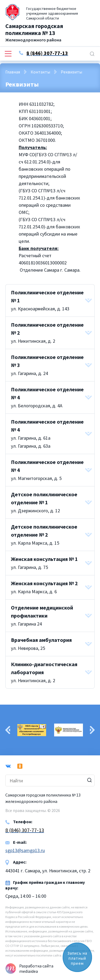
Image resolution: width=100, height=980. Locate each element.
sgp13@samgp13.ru (25, 850)
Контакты (40, 72)
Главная (13, 72)
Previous (8, 730)
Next (92, 730)
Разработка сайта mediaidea (36, 969)
